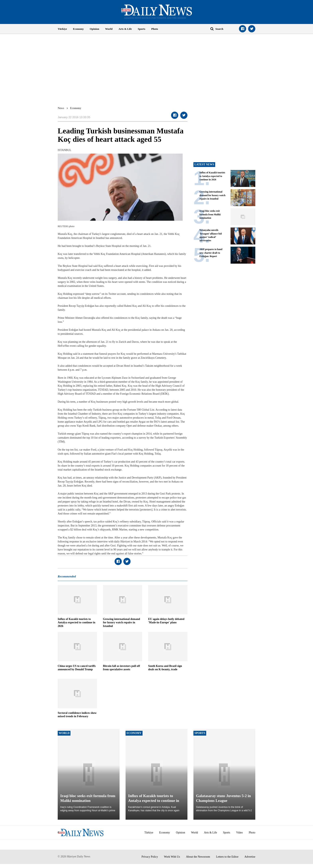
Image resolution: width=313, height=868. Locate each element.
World (109, 29)
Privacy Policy (150, 857)
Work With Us (172, 857)
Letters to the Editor (227, 857)
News (61, 108)
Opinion (95, 29)
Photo (155, 29)
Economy (78, 29)
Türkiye (62, 29)
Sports (142, 29)
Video (239, 833)
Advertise (250, 857)
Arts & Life (125, 29)
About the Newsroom (198, 857)
